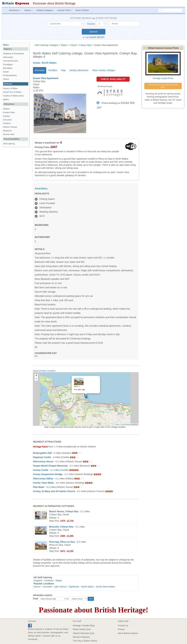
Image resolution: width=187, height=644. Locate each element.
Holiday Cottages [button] (45, 10)
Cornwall (47, 587)
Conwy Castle (41, 470)
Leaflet (117, 424)
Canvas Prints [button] (65, 10)
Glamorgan (8, 57)
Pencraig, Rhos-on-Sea (62, 542)
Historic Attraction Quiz (84, 633)
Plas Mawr (39, 487)
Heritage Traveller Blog (84, 626)
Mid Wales (8, 68)
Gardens (7, 123)
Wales (64, 45)
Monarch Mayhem (81, 637)
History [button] (29, 10)
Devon (37, 587)
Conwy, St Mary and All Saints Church (54, 491)
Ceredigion (8, 65)
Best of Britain (82, 10)
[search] (170, 10)
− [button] (36, 379)
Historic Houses (10, 127)
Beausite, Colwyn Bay (61, 527)
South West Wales (105, 587)
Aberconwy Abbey (43, 479)
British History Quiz (82, 629)
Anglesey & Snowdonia (13, 54)
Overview (40, 70)
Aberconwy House (43, 461)
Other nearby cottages (104, 70)
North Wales (87, 587)
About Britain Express (128, 633)
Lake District (60, 587)
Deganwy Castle (42, 457)
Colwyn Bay (85, 45)
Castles (6, 116)
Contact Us (123, 626)
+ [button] (36, 376)
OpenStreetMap (126, 424)
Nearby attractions (79, 70)
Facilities (53, 70)
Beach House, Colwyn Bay (64, 511)
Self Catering (9, 144)
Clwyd (73, 45)
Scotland (49, 580)
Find (35, 599)
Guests (91, 24)
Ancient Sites (9, 112)
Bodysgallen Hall (42, 453)
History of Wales (10, 88)
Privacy (121, 629)
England (38, 580)
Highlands (74, 587)
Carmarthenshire (11, 61)
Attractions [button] (15, 10)
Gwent (6, 79)
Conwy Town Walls (43, 483)
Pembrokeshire (10, 75)
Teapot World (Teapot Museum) (50, 466)
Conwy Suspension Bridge (48, 474)
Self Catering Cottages (46, 45)
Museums (7, 131)
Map (63, 70)
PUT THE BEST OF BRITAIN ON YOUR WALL (163, 86)
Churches (7, 120)
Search (93, 32)
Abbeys (6, 109)
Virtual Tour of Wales (12, 92)
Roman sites (9, 134)
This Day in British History (85, 641)
